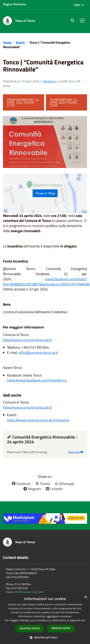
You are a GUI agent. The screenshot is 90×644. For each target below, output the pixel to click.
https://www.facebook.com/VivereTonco (37, 380)
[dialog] (45, 618)
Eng (79, 5)
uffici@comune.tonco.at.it (38, 353)
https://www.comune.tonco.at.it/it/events (38, 420)
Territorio (50, 81)
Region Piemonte (15, 4)
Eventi (21, 42)
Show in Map (45, 193)
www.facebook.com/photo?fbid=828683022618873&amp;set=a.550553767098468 (46, 282)
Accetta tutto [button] (30, 628)
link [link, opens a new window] (83, 620)
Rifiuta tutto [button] (61, 628)
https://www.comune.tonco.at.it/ (28, 340)
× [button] (86, 597)
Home (7, 42)
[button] (45, 637)
